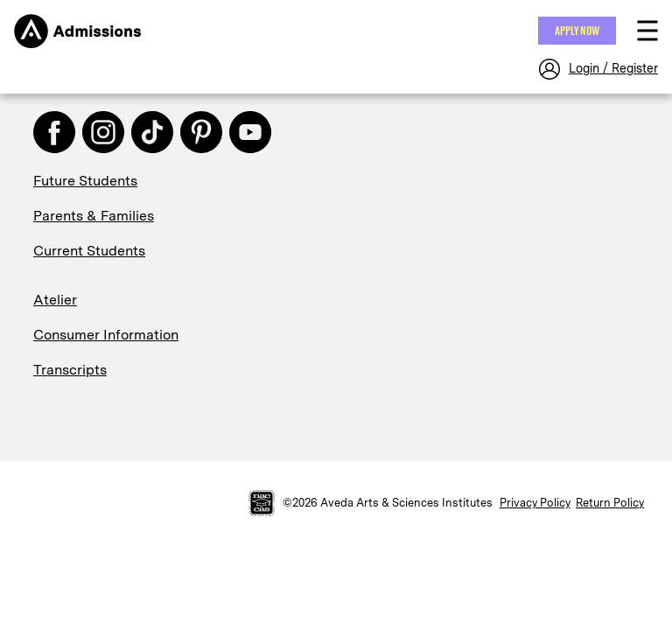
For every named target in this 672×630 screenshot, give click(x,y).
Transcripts (70, 370)
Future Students (85, 181)
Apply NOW (577, 31)
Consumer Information (106, 335)
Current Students (89, 251)
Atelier (55, 300)
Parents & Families (94, 216)
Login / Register (613, 68)
